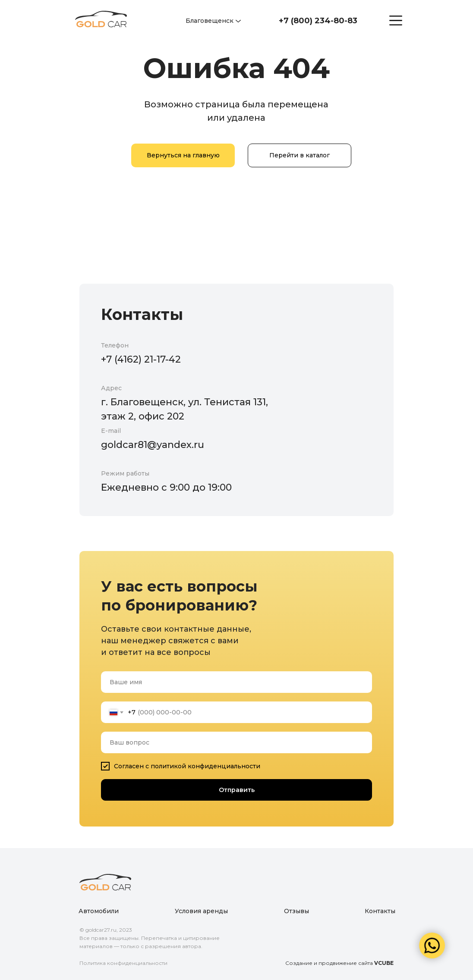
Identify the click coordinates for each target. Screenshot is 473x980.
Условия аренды (201, 911)
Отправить (237, 790)
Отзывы (296, 911)
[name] (236, 682)
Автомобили (99, 911)
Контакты (380, 911)
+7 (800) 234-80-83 (318, 21)
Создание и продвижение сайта (339, 963)
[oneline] (236, 742)
